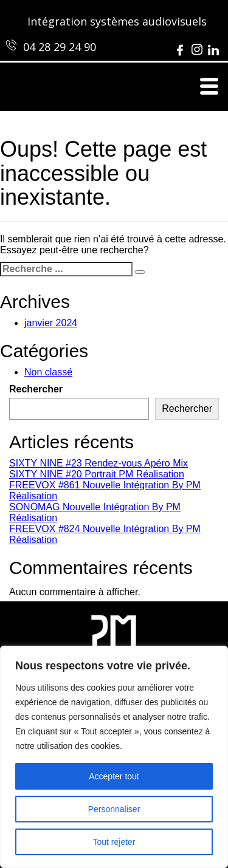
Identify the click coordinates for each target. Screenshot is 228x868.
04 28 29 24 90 (60, 47)
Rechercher (36, 389)
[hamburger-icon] (208, 87)
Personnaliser (114, 809)
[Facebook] (180, 46)
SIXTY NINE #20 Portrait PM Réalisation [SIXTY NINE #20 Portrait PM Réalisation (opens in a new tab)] (97, 474)
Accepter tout (114, 776)
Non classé (48, 372)
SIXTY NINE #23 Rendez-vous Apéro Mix (98, 463)
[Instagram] (197, 46)
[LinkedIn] (213, 46)
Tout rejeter (114, 842)
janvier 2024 (51, 323)
